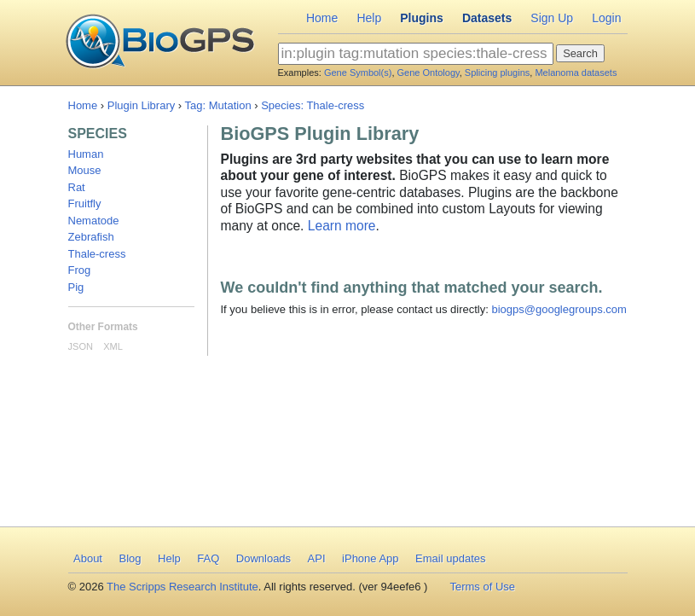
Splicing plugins (497, 73)
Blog (130, 558)
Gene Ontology (429, 73)
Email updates (450, 558)
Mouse (85, 170)
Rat (77, 187)
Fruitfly (85, 203)
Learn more (342, 226)
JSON (81, 346)
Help (369, 18)
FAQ (208, 558)
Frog (80, 270)
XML (113, 346)
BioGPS (160, 43)
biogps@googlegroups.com (559, 309)
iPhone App (371, 558)
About (88, 558)
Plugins (422, 18)
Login (606, 18)
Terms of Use (482, 587)
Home (322, 18)
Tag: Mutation (218, 105)
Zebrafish (91, 237)
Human (86, 154)
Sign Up (552, 18)
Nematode (94, 221)
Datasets (487, 18)
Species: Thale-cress (313, 105)
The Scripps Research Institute (182, 587)
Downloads (264, 558)
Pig (76, 287)
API (317, 558)
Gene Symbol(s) (358, 73)
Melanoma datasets (576, 73)
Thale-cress (97, 254)
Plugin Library (142, 105)
